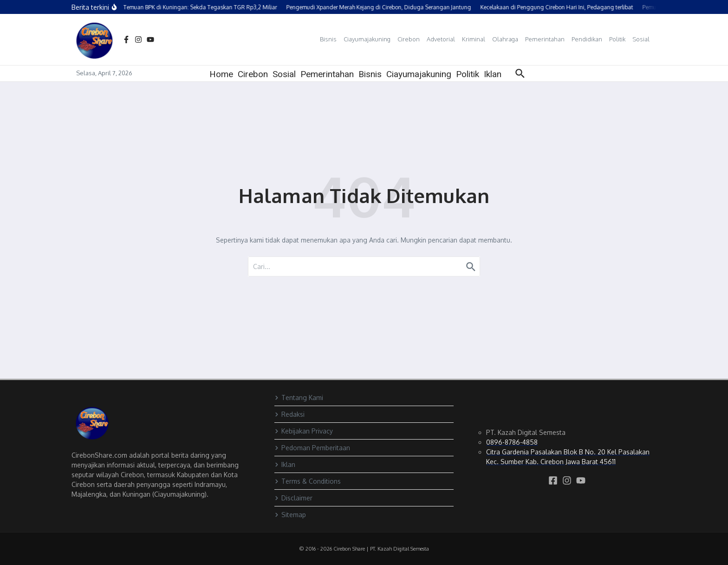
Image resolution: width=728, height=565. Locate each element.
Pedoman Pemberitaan (312, 448)
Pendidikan (587, 39)
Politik (617, 39)
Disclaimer (293, 498)
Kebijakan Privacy (304, 431)
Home (221, 74)
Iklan (493, 74)
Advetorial (441, 39)
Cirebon (409, 39)
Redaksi (289, 414)
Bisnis (328, 39)
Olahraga (505, 39)
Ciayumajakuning (367, 39)
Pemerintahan (545, 39)
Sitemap (290, 515)
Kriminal (474, 39)
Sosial (641, 39)
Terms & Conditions (308, 481)
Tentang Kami (299, 397)
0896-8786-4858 (512, 442)
